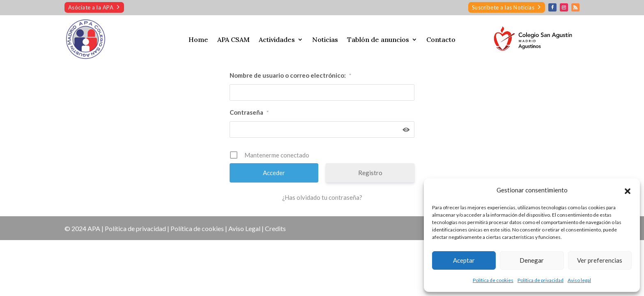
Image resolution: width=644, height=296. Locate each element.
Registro (370, 173)
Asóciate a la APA (91, 7)
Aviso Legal (244, 228)
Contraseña (249, 113)
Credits (275, 228)
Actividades (277, 40)
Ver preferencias (600, 260)
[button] (628, 190)
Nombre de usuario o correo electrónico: (290, 76)
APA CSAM (233, 40)
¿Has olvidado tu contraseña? (322, 197)
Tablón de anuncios (378, 40)
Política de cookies (493, 280)
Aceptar (464, 260)
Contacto (441, 40)
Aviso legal (579, 280)
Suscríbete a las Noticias (503, 7)
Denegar (532, 260)
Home (198, 40)
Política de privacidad (540, 280)
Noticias (325, 40)
